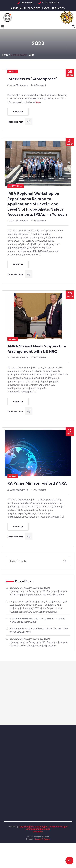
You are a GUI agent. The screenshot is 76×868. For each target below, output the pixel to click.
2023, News (16, 186)
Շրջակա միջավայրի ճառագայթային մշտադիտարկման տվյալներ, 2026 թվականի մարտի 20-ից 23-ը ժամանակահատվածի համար (39, 643)
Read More (18, 112)
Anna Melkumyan (19, 85)
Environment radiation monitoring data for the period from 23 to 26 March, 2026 (39, 631)
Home (5, 55)
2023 (31, 55)
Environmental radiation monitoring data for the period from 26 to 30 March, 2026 (37, 621)
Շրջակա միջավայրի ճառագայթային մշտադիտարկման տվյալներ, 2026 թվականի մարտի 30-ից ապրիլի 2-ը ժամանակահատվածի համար (39, 592)
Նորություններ (19, 55)
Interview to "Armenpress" (33, 79)
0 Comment (40, 85)
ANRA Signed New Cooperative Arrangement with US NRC (37, 349)
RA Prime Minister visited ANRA (37, 484)
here (38, 102)
